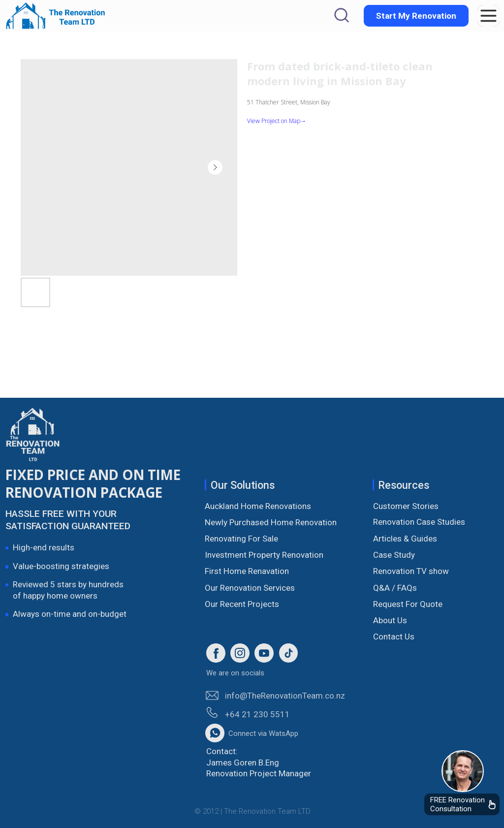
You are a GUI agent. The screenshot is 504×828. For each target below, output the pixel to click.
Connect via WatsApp (263, 733)
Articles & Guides (405, 539)
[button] (488, 16)
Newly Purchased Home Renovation (271, 522)
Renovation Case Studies (419, 522)
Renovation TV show (411, 571)
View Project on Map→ (277, 121)
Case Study (394, 555)
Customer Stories (406, 506)
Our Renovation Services (250, 588)
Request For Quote (408, 604)
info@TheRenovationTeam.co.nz (285, 696)
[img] (462, 771)
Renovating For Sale (241, 539)
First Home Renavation (247, 571)
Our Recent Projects (242, 604)
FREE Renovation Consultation (457, 804)
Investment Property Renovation (264, 555)
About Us (390, 620)
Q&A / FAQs (395, 588)
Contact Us (394, 637)
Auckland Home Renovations (258, 506)
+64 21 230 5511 (257, 714)
